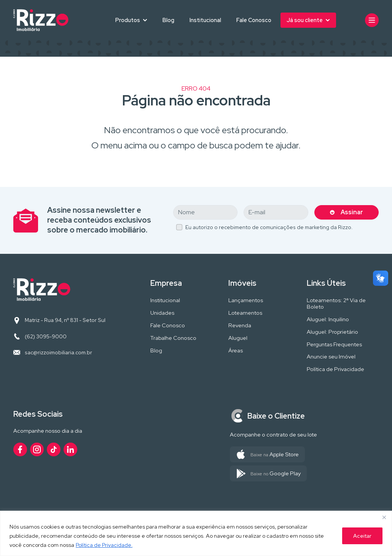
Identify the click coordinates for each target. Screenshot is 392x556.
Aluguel (238, 338)
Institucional (205, 20)
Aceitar (362, 536)
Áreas (236, 351)
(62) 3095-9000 (46, 336)
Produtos (128, 20)
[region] (196, 533)
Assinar (352, 212)
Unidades (162, 313)
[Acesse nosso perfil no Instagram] (37, 449)
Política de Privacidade (335, 369)
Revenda (240, 326)
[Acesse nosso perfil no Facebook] (20, 449)
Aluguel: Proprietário (332, 332)
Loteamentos (245, 313)
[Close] (384, 517)
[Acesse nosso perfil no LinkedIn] (70, 449)
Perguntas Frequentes (334, 345)
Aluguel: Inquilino (328, 319)
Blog (168, 20)
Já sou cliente (305, 20)
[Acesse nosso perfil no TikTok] (54, 449)
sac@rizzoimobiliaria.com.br (58, 352)
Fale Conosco (254, 20)
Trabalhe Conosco (173, 338)
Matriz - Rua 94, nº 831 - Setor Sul (65, 320)
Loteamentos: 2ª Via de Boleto (336, 304)
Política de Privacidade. (104, 545)
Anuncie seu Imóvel (331, 357)
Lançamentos (246, 300)
